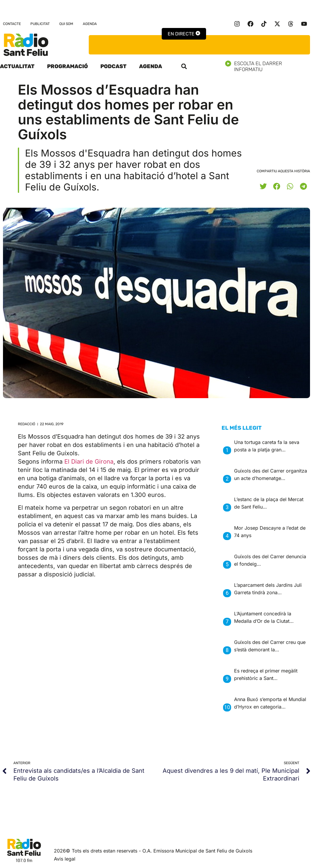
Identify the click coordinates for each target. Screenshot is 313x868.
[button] (184, 66)
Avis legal (65, 859)
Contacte (12, 24)
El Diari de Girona (89, 462)
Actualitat (17, 66)
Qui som (66, 24)
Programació (67, 66)
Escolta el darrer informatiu (269, 66)
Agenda (90, 24)
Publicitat (40, 24)
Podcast (113, 66)
